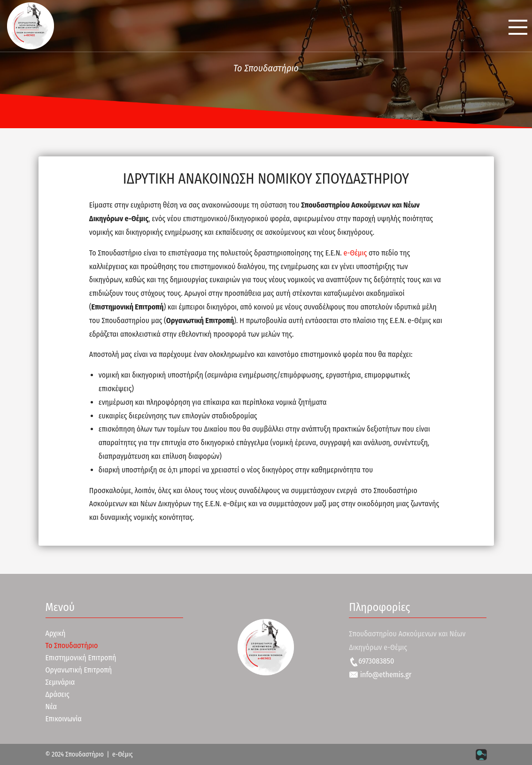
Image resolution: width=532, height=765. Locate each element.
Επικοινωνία (64, 719)
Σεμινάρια (60, 682)
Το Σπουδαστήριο (72, 645)
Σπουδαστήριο (85, 754)
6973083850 (371, 661)
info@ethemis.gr (380, 675)
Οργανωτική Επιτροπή (79, 670)
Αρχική (56, 633)
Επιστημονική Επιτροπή (81, 658)
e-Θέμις (355, 253)
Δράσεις (58, 694)
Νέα (51, 707)
